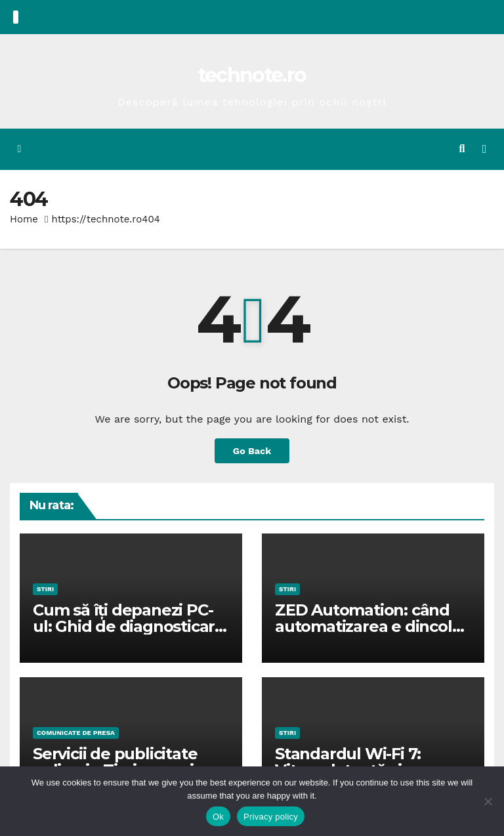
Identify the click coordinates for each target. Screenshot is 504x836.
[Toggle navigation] (484, 149)
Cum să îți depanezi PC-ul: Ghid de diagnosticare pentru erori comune (129, 626)
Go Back (252, 451)
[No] (488, 801)
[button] (462, 149)
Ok (218, 817)
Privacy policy (271, 817)
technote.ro (252, 75)
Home (24, 219)
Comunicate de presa (76, 733)
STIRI (45, 589)
